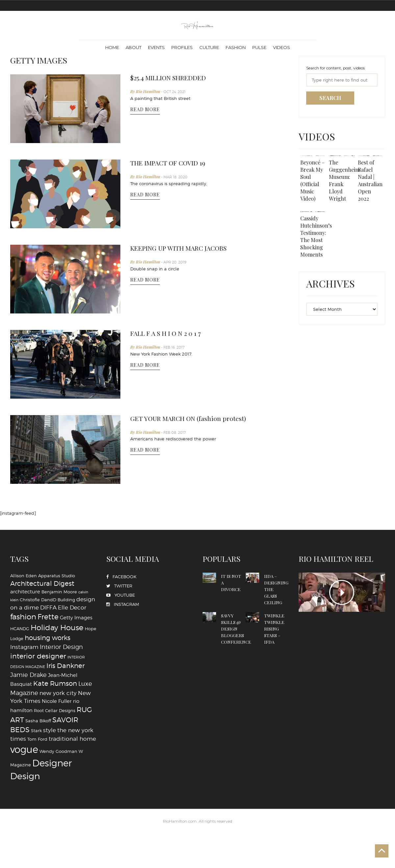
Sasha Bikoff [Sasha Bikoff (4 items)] (38, 721)
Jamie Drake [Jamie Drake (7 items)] (28, 675)
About (134, 47)
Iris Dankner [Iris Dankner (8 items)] (65, 666)
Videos (282, 47)
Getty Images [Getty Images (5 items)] (76, 618)
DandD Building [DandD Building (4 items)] (58, 600)
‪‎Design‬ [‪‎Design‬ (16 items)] (25, 776)
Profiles (182, 47)
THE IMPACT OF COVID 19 (174, 163)
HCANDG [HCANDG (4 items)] (20, 629)
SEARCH (330, 98)
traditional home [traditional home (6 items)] (72, 739)
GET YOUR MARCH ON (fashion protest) (194, 419)
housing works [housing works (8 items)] (48, 638)
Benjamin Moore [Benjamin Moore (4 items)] (59, 592)
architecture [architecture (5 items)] (25, 592)
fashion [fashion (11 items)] (23, 617)
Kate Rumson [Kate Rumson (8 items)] (55, 683)
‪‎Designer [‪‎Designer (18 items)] (52, 763)
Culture (209, 47)
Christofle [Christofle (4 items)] (30, 600)
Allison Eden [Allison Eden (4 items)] (24, 576)
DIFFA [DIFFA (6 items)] (48, 607)
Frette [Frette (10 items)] (48, 617)
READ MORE (145, 110)
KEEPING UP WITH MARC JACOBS (186, 248)
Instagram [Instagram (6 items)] (24, 647)
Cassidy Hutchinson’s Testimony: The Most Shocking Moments (317, 239)
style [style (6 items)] (49, 730)
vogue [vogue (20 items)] (24, 749)
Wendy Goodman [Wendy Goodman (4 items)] (58, 751)
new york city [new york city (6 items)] (58, 693)
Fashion (236, 47)
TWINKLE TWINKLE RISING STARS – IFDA (276, 628)
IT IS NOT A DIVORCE (232, 582)
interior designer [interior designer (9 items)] (38, 656)
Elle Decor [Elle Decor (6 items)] (72, 607)
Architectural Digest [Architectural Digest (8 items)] (42, 583)
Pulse (259, 47)
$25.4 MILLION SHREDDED (174, 78)
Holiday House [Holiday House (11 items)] (57, 628)
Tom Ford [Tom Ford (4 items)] (37, 739)
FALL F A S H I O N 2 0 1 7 (170, 334)
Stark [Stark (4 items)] (36, 731)
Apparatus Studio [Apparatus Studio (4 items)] (57, 576)
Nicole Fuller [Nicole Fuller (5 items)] (57, 701)
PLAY (342, 592)
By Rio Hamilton (146, 92)
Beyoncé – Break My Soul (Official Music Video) (311, 181)
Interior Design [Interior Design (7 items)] (61, 647)
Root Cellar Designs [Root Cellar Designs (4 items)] (55, 710)
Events (156, 47)
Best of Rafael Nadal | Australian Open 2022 (371, 181)
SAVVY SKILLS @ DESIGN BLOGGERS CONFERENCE (239, 632)
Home (112, 47)
